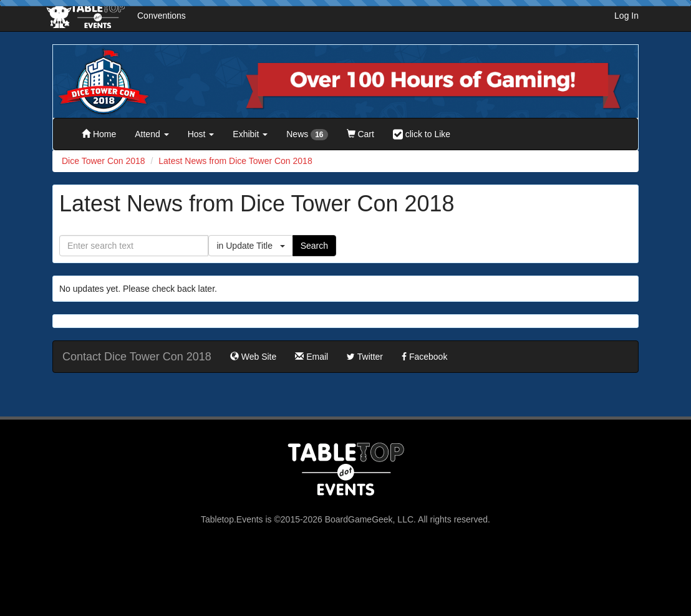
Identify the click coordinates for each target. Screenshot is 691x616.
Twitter (365, 357)
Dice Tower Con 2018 (104, 161)
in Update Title (250, 246)
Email (312, 357)
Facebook (424, 357)
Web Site (253, 357)
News (307, 135)
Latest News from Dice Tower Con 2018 (235, 161)
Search (314, 246)
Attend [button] (152, 134)
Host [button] (201, 134)
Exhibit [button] (250, 134)
